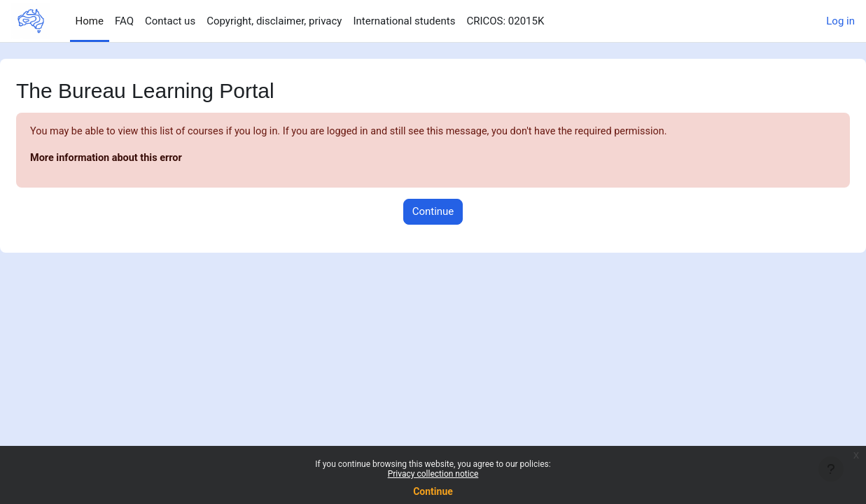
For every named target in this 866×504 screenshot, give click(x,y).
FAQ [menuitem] (124, 21)
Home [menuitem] (90, 21)
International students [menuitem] (404, 21)
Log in (840, 21)
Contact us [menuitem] (170, 21)
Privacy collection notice (433, 474)
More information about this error (142, 159)
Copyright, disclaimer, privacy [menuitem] (274, 21)
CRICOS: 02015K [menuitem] (505, 21)
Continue (433, 491)
